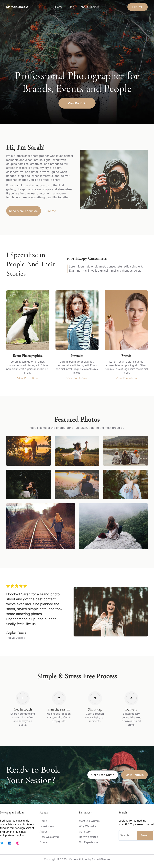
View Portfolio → (28, 378)
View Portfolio (77, 103)
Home (59, 7)
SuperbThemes (101, 859)
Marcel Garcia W (17, 7)
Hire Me (51, 211)
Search (145, 835)
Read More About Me (23, 211)
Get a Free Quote (103, 775)
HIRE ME (138, 7)
